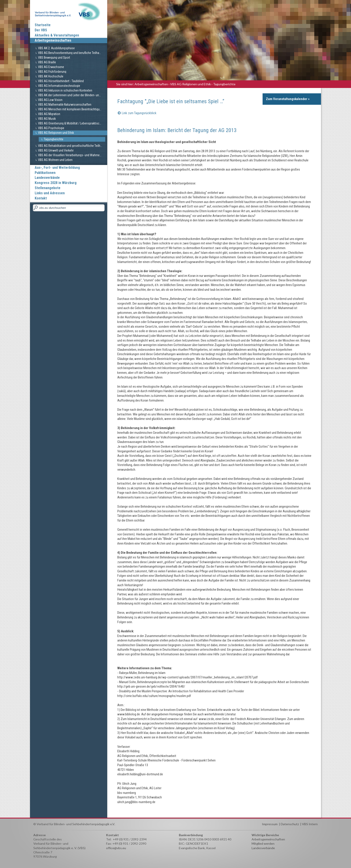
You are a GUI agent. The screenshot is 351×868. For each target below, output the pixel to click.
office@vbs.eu (116, 848)
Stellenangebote (48, 188)
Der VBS (41, 30)
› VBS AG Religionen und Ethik (190, 84)
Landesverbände (47, 178)
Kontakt (41, 198)
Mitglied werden (263, 843)
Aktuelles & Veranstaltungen (57, 35)
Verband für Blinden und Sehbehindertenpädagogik (69, 11)
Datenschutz (290, 824)
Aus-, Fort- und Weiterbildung (57, 168)
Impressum (270, 824)
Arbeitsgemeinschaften (53, 40)
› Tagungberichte (224, 84)
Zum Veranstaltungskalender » (288, 99)
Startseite (43, 25)
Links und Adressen (50, 193)
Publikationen (45, 173)
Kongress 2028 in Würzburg (56, 183)
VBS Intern (310, 824)
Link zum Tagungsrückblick (139, 113)
